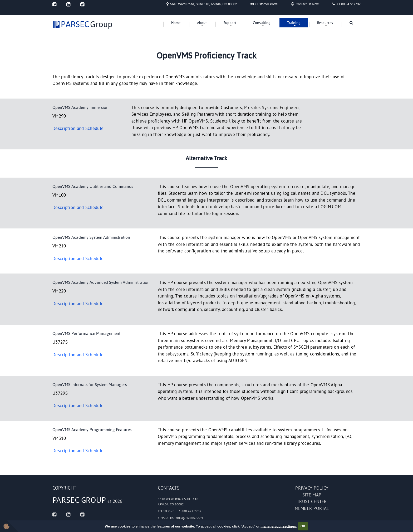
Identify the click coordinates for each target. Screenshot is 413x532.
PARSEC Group (79, 500)
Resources (325, 23)
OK (303, 526)
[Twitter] (82, 4)
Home (176, 23)
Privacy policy (312, 488)
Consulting (262, 23)
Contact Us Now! (305, 4)
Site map (312, 495)
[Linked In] (68, 4)
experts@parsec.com (186, 518)
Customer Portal (264, 4)
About (202, 23)
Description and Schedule (78, 128)
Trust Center (312, 501)
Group (87, 24)
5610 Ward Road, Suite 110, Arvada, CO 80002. (202, 4)
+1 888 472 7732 (346, 4)
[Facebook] (54, 4)
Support (230, 23)
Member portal (312, 508)
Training (294, 23)
